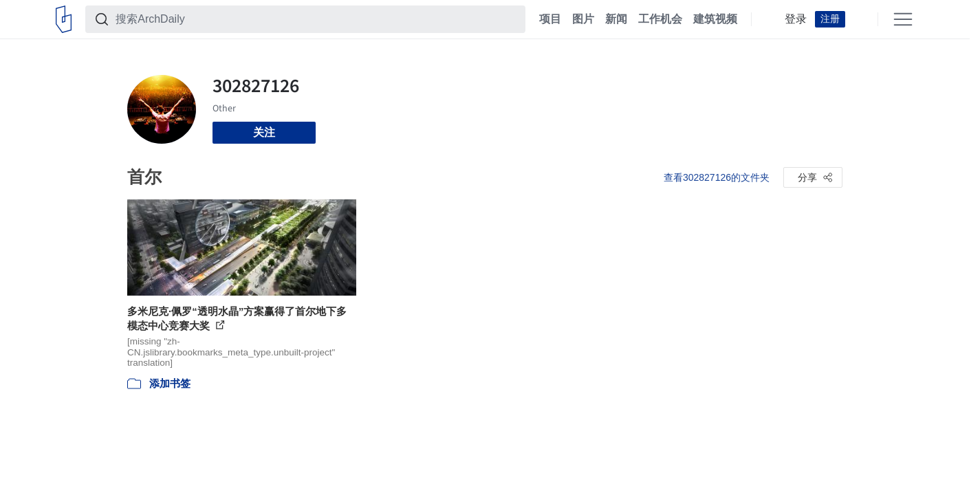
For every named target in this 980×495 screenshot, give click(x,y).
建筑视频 (715, 19)
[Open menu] (903, 19)
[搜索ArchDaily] (316, 19)
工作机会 (660, 19)
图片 (583, 19)
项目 (550, 19)
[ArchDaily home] (64, 19)
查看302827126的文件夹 (717, 177)
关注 (264, 132)
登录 (796, 19)
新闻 (616, 19)
